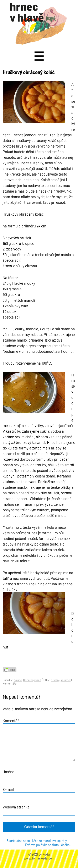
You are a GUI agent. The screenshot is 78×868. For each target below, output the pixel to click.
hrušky (55, 680)
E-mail (8, 794)
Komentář (11, 721)
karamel (66, 680)
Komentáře (10, 683)
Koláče (18, 680)
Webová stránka (16, 812)
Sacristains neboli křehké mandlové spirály (35, 845)
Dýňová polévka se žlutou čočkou (50, 850)
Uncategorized (32, 680)
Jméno (9, 777)
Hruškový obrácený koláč (29, 72)
